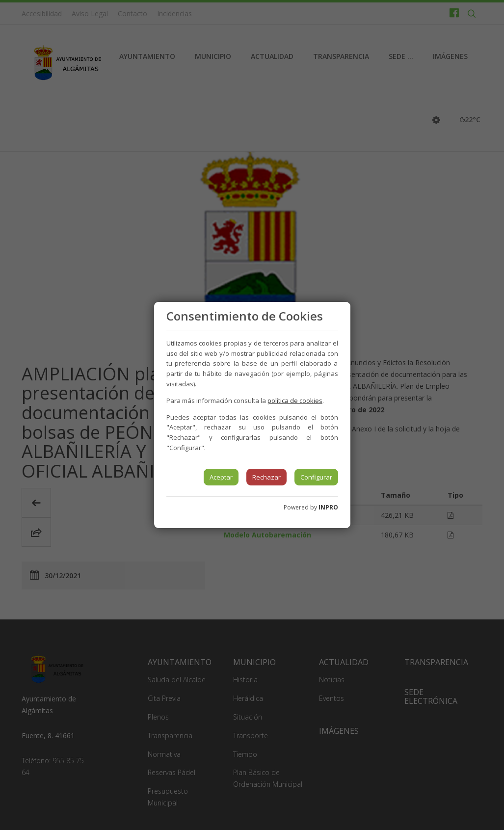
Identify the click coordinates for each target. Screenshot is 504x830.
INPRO (328, 507)
